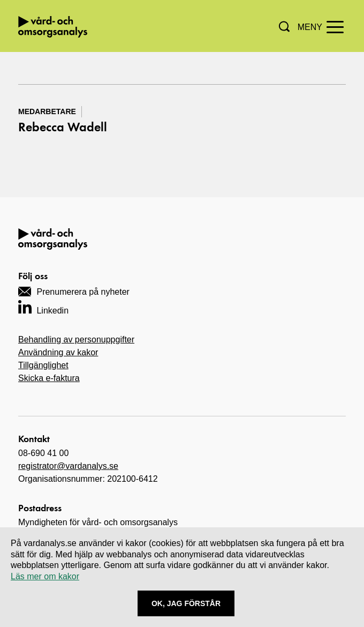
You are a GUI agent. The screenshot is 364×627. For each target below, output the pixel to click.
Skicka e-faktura (49, 378)
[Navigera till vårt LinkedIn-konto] (43, 307)
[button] (284, 27)
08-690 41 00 (43, 453)
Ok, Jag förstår (186, 603)
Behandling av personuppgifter (76, 339)
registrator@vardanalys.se (68, 466)
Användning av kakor (58, 352)
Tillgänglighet (43, 365)
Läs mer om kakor (45, 576)
